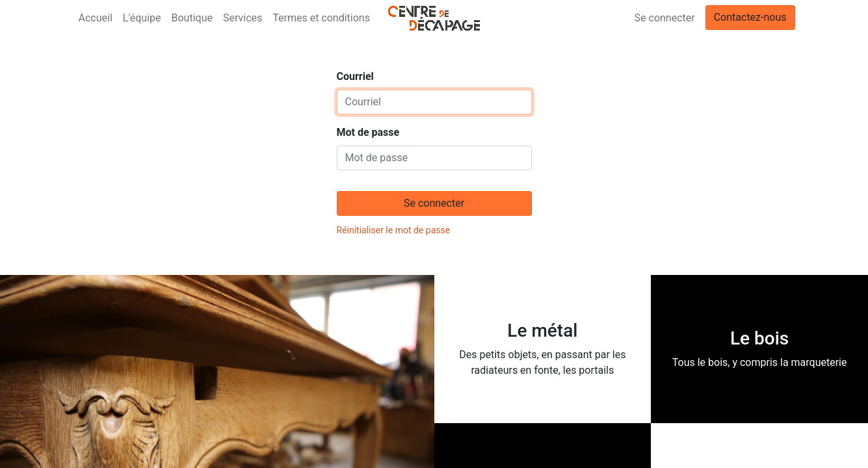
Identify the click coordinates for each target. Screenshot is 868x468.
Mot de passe (368, 132)
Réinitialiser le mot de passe (394, 230)
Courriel (355, 76)
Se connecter (665, 18)
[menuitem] (96, 18)
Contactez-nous (750, 17)
